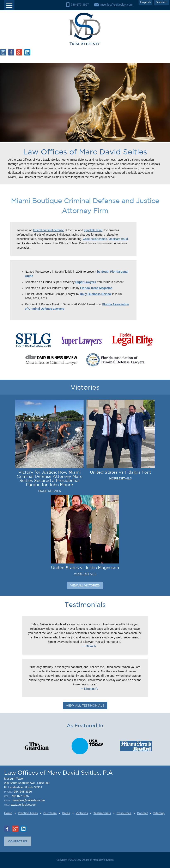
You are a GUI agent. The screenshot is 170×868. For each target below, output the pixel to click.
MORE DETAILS (50, 491)
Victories (82, 813)
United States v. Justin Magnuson (85, 568)
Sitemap (159, 813)
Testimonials (102, 813)
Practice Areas (28, 813)
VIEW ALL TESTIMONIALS (85, 705)
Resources (124, 813)
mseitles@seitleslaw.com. (117, 5)
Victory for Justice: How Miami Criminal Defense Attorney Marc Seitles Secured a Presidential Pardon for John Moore (50, 478)
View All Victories (85, 585)
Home (8, 813)
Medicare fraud (118, 239)
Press (66, 813)
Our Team (50, 813)
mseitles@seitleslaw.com (29, 800)
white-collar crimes (95, 239)
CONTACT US (18, 841)
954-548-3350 (23, 792)
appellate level (93, 230)
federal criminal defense (48, 230)
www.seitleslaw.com (24, 805)
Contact (142, 813)
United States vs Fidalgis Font (121, 472)
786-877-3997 (80, 5)
